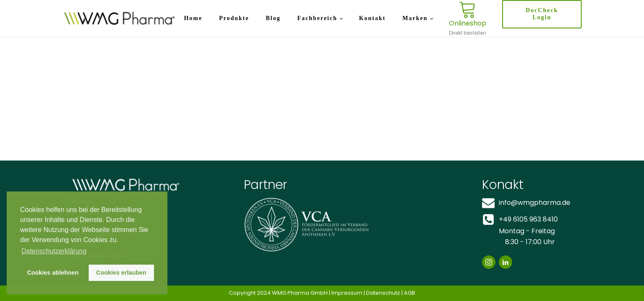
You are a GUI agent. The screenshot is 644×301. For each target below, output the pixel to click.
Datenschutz (383, 293)
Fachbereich (317, 18)
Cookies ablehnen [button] (53, 273)
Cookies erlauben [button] (121, 273)
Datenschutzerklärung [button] (54, 251)
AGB (409, 293)
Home (193, 18)
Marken (415, 18)
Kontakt (372, 18)
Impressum (347, 293)
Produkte (234, 18)
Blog (273, 18)
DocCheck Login (542, 14)
